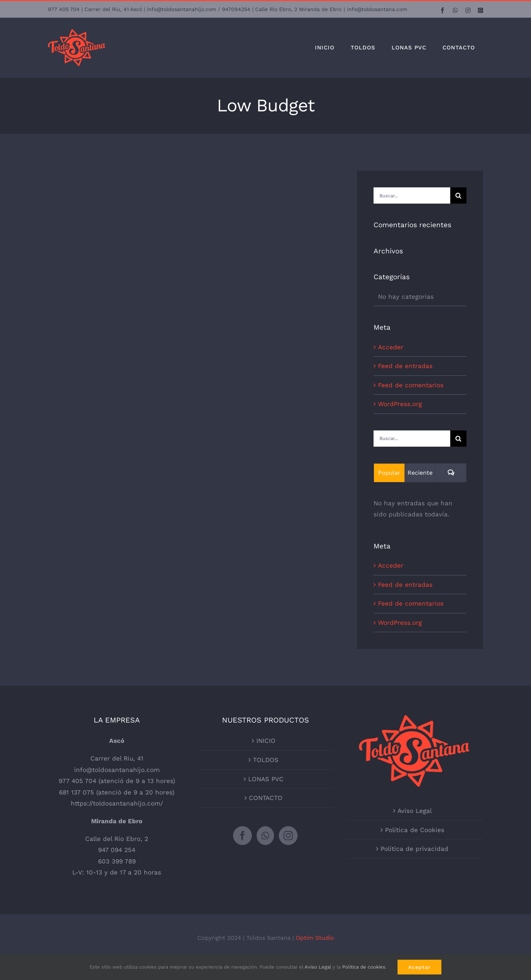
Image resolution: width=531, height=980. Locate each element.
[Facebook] (242, 836)
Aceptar (419, 967)
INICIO (266, 741)
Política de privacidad (414, 849)
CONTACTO (266, 798)
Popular (389, 473)
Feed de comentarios (411, 385)
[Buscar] (458, 195)
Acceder (391, 347)
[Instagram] (288, 836)
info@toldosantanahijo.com (117, 770)
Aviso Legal (415, 811)
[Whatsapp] (265, 836)
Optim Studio (315, 938)
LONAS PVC (266, 779)
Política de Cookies (415, 830)
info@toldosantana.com (377, 9)
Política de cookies (364, 967)
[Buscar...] (412, 195)
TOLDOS (266, 760)
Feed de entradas (405, 366)
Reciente (420, 473)
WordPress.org (400, 404)
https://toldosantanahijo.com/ (117, 803)
